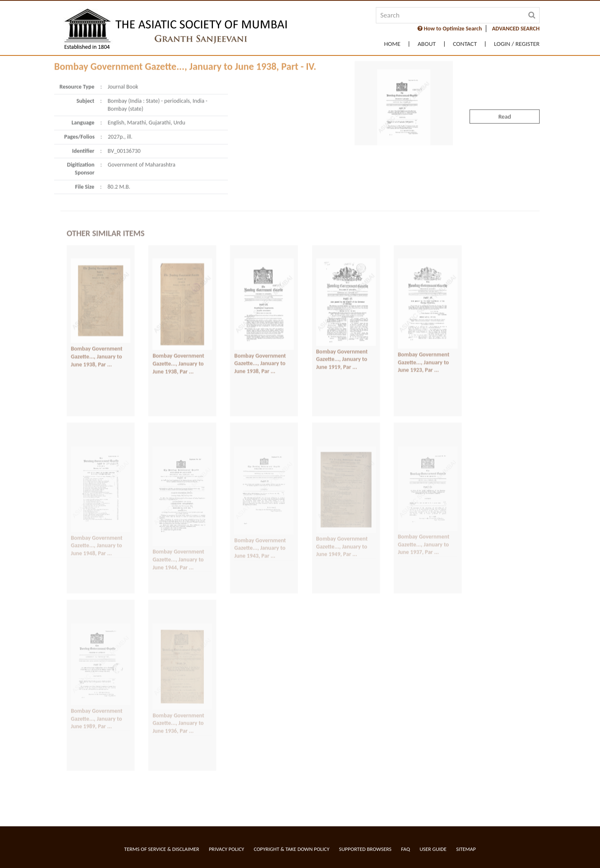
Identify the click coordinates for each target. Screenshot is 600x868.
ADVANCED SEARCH (516, 29)
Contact (465, 44)
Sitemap (466, 849)
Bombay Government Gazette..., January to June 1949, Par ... (342, 508)
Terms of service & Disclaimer (162, 849)
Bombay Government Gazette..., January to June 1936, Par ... (178, 685)
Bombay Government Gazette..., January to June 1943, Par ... (260, 509)
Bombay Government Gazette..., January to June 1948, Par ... (97, 507)
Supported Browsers (365, 849)
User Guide (433, 849)
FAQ (406, 849)
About (427, 44)
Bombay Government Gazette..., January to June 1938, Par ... (97, 317)
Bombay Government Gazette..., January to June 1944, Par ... (178, 521)
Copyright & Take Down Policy (292, 849)
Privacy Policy (226, 849)
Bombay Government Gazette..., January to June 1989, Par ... (97, 680)
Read (505, 66)
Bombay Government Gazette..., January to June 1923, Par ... (424, 323)
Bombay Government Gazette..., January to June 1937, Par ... (424, 506)
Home (392, 44)
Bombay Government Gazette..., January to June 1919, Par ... (342, 320)
